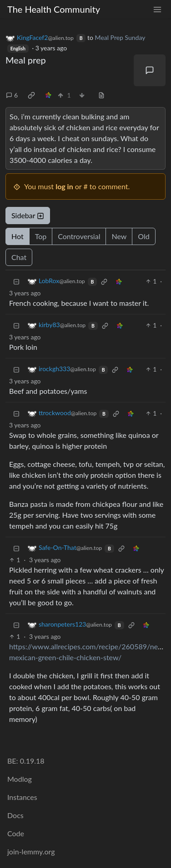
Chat (19, 257)
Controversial (79, 236)
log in (64, 186)
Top (41, 236)
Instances (22, 797)
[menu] (157, 9)
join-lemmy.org (31, 851)
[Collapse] (16, 281)
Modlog (20, 779)
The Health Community (54, 9)
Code (16, 833)
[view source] (101, 95)
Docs (15, 815)
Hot (18, 236)
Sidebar (28, 215)
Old (143, 236)
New (119, 236)
